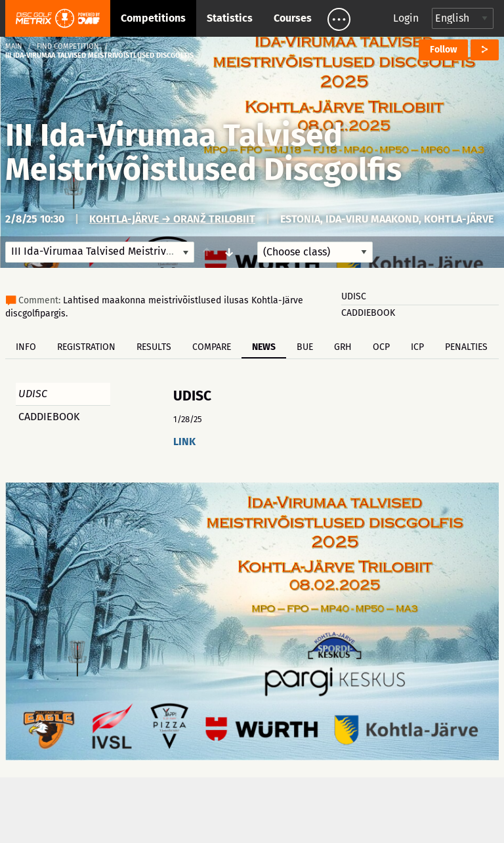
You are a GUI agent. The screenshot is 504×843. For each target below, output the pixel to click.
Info (26, 347)
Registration (86, 347)
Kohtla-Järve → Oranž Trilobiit (172, 219)
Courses (293, 18)
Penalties (466, 347)
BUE (305, 347)
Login (406, 18)
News (264, 347)
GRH (343, 347)
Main (14, 46)
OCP (381, 347)
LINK (184, 442)
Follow (443, 50)
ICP (417, 347)
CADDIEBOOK (368, 313)
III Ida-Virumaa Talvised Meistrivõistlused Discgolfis (203, 152)
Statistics (230, 18)
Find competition (68, 46)
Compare (212, 347)
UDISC (354, 296)
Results (154, 347)
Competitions (153, 18)
